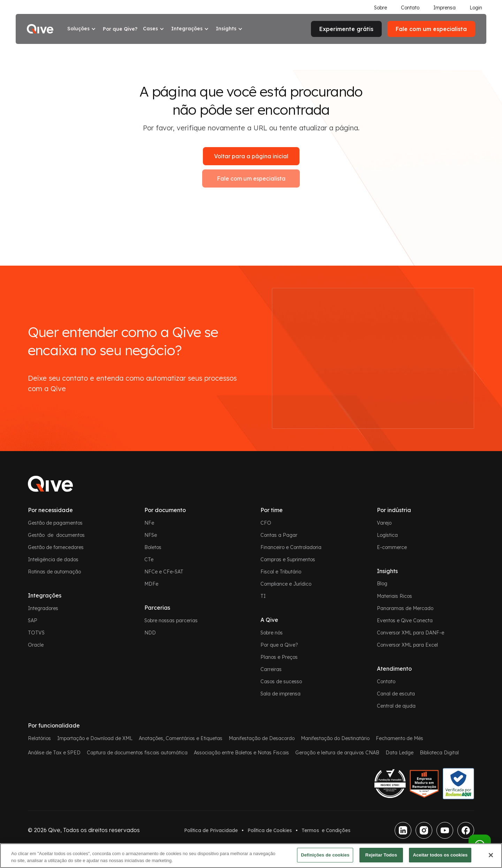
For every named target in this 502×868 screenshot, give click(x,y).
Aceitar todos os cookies (440, 855)
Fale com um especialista (251, 178)
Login (476, 8)
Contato (410, 8)
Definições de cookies (325, 855)
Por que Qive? (120, 29)
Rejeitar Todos (381, 855)
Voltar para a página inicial (251, 156)
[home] (40, 29)
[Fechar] (491, 855)
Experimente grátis (346, 29)
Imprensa (444, 8)
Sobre (381, 8)
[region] (251, 856)
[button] (82, 29)
